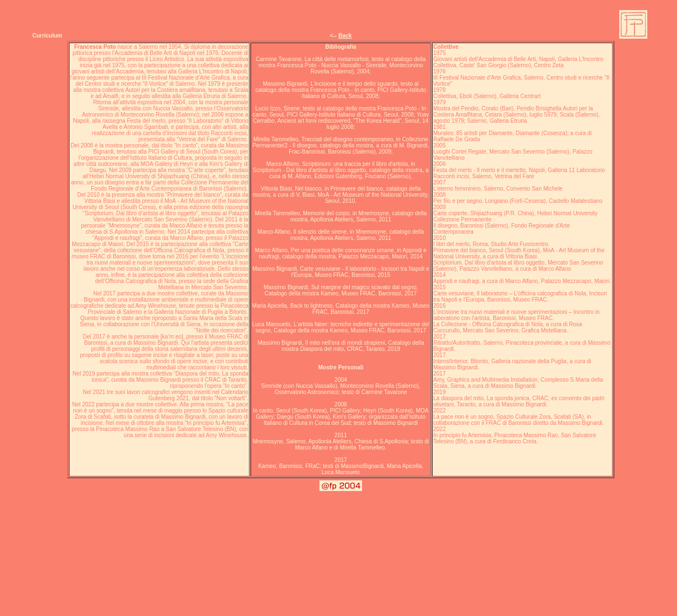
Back (345, 36)
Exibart (491, 457)
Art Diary (514, 457)
